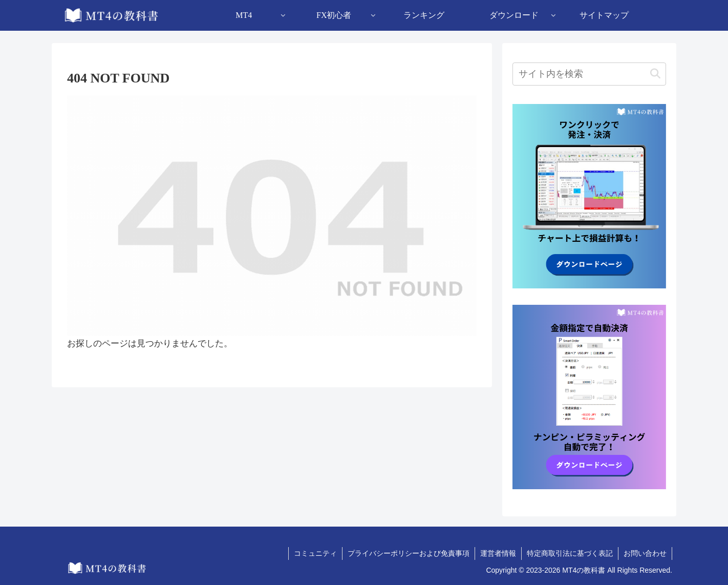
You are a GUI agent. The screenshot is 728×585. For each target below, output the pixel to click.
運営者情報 (498, 553)
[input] (589, 74)
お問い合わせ (645, 553)
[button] (655, 74)
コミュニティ (315, 553)
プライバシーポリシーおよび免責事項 (409, 553)
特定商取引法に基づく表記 (570, 553)
